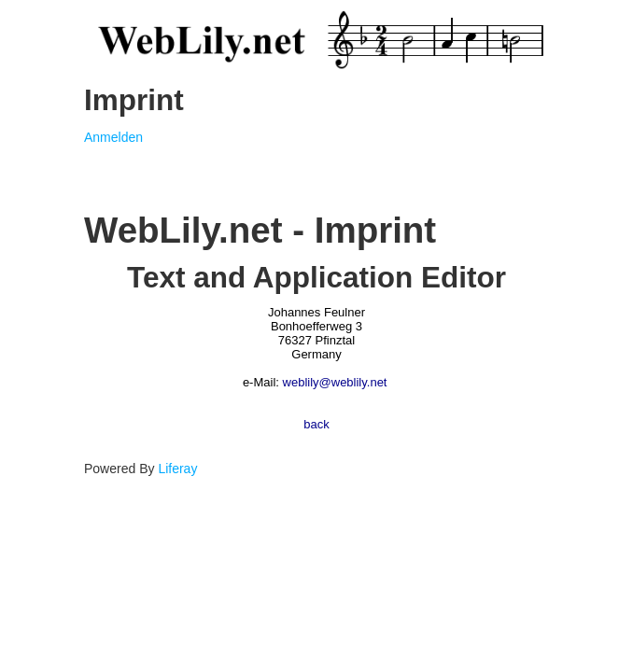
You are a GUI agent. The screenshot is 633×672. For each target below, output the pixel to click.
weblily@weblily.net (335, 382)
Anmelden (113, 137)
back (316, 424)
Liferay (177, 469)
